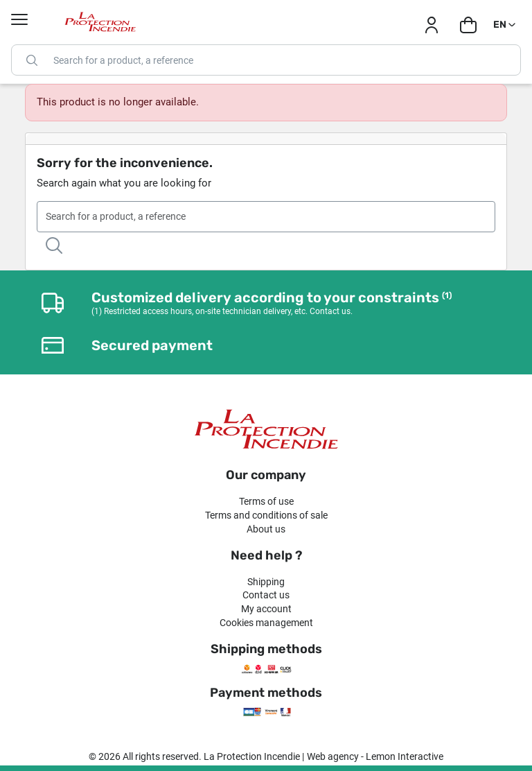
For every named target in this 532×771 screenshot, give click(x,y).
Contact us (266, 595)
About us (266, 529)
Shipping (266, 582)
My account (266, 609)
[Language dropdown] (505, 25)
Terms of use (266, 501)
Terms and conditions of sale (266, 515)
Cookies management (266, 623)
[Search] (266, 60)
